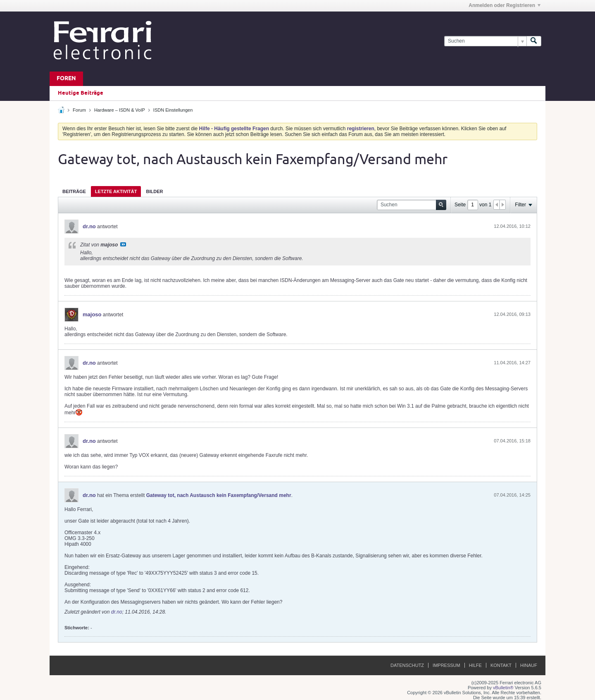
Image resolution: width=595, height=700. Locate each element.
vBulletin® (503, 688)
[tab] (74, 191)
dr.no (89, 226)
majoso (92, 314)
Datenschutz (407, 665)
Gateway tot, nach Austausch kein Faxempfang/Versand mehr (219, 495)
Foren (66, 79)
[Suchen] (485, 41)
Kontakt (501, 665)
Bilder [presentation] (154, 191)
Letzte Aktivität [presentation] (116, 191)
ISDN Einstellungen (173, 110)
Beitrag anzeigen (123, 244)
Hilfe (475, 665)
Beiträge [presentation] (74, 191)
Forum (79, 110)
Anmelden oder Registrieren (505, 5)
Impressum (446, 665)
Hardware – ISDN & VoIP (120, 110)
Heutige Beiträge (81, 93)
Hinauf (529, 665)
